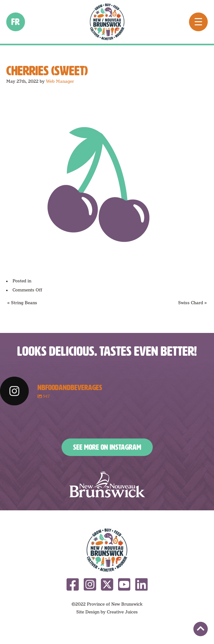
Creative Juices (122, 612)
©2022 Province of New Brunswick (107, 604)
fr (16, 22)
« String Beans (22, 303)
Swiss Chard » (192, 303)
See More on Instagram (107, 447)
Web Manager (60, 81)
